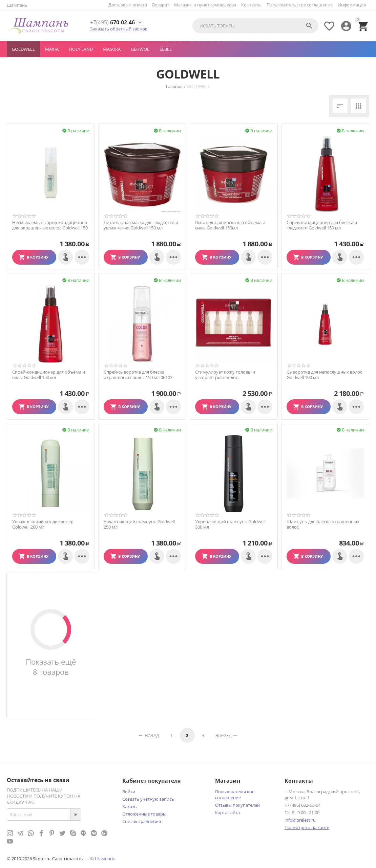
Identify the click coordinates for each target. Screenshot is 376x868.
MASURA (112, 49)
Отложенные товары (144, 814)
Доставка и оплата (128, 5)
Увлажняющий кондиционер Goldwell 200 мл (43, 524)
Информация (352, 5)
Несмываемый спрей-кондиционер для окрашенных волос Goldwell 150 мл (50, 228)
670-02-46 (112, 23)
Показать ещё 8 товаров (51, 667)
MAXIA (52, 49)
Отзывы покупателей (237, 805)
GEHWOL (140, 49)
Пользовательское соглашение (300, 5)
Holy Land (81, 49)
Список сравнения (142, 821)
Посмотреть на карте (307, 827)
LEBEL (166, 49)
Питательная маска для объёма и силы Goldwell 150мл (230, 225)
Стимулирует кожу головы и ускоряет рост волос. (225, 375)
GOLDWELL (23, 49)
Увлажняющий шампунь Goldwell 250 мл (139, 524)
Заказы (130, 806)
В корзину (37, 257)
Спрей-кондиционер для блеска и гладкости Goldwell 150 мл (322, 225)
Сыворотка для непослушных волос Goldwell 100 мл (324, 375)
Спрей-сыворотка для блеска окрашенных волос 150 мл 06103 (138, 375)
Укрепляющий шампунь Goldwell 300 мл (230, 524)
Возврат (161, 5)
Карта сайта (227, 813)
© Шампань (103, 859)
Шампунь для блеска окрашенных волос (323, 524)
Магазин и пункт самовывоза (205, 5)
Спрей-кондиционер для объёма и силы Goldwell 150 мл (49, 375)
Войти (129, 792)
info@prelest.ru (300, 820)
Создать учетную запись (148, 799)
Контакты (251, 5)
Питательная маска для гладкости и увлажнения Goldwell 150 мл (141, 225)
